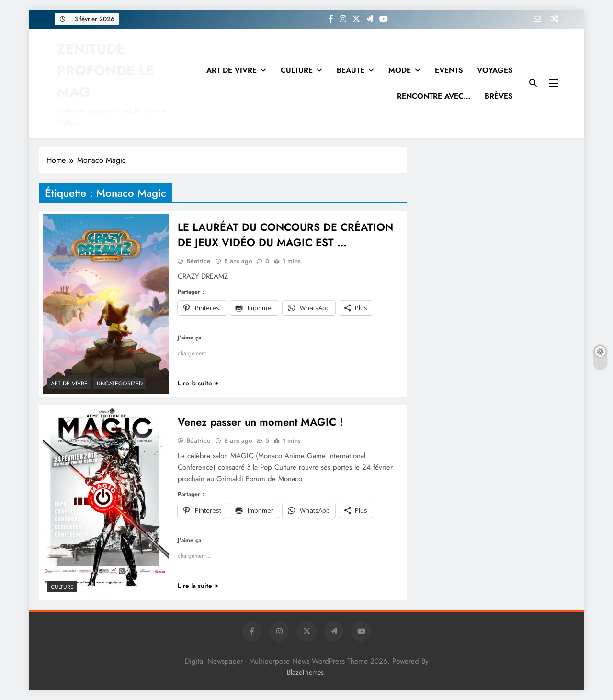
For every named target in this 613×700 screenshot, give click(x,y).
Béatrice (199, 261)
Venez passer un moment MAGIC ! (260, 422)
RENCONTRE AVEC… (434, 96)
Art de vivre (69, 384)
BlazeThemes (305, 672)
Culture (62, 587)
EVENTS (449, 70)
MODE (400, 70)
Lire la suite (198, 383)
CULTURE (297, 70)
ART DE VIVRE (232, 70)
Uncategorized (120, 384)
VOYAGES (495, 70)
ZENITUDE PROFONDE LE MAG (106, 70)
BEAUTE (351, 70)
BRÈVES (499, 96)
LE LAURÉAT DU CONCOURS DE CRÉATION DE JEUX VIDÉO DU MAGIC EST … (285, 235)
